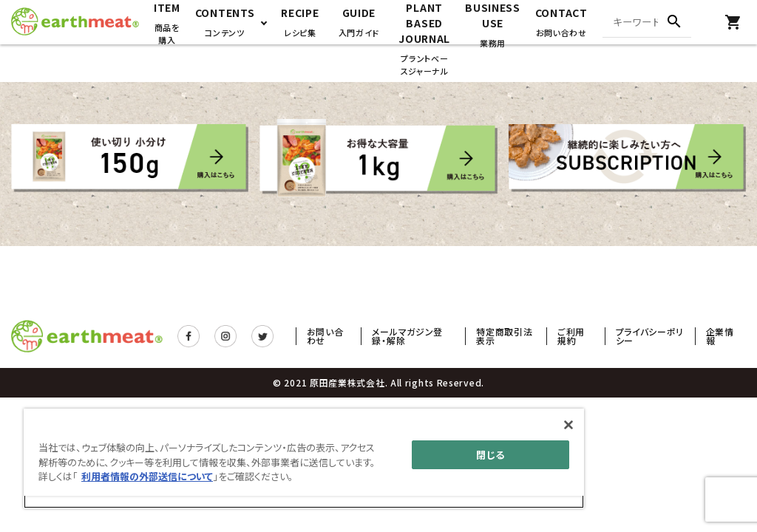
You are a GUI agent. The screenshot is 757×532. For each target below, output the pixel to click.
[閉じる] (568, 425)
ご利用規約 (571, 336)
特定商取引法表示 (504, 336)
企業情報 (720, 336)
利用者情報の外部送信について (147, 476)
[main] (304, 458)
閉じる (490, 455)
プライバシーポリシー (650, 336)
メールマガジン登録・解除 (407, 336)
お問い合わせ (325, 336)
